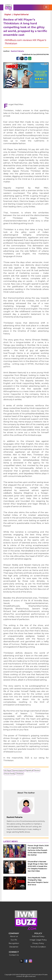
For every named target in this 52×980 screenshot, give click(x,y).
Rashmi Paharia (17, 51)
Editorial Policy (38, 936)
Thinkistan (20, 774)
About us (14, 936)
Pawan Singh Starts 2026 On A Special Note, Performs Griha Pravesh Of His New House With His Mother (38, 850)
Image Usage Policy (38, 940)
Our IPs (14, 940)
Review (37, 770)
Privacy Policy (38, 943)
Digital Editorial (21, 15)
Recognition (14, 943)
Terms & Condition (38, 947)
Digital (8, 15)
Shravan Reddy (9, 774)
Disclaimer (14, 947)
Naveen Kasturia (19, 770)
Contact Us (14, 955)
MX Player (8, 770)
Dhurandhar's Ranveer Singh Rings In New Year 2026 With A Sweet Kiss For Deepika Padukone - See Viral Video (38, 866)
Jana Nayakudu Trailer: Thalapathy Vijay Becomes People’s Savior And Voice (38, 881)
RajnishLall (29, 770)
